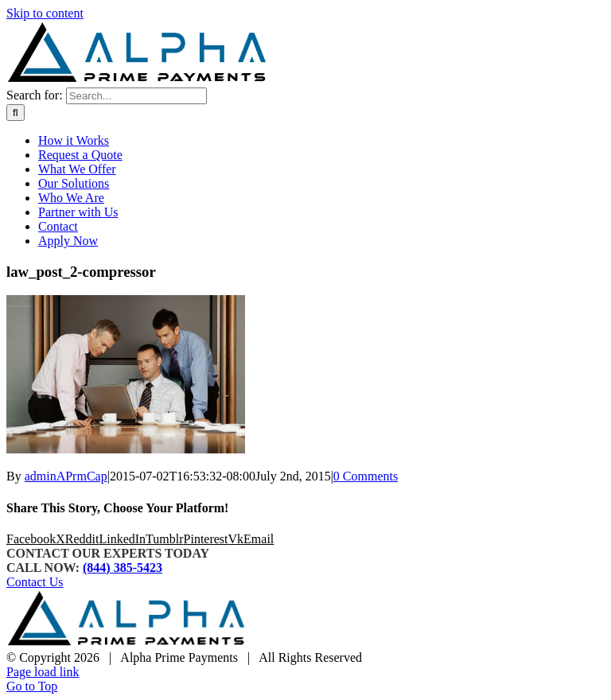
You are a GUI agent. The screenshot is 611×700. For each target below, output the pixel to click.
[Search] (16, 113)
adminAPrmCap (66, 476)
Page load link (43, 672)
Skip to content (45, 13)
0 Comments (366, 476)
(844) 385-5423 (123, 568)
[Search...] (136, 96)
